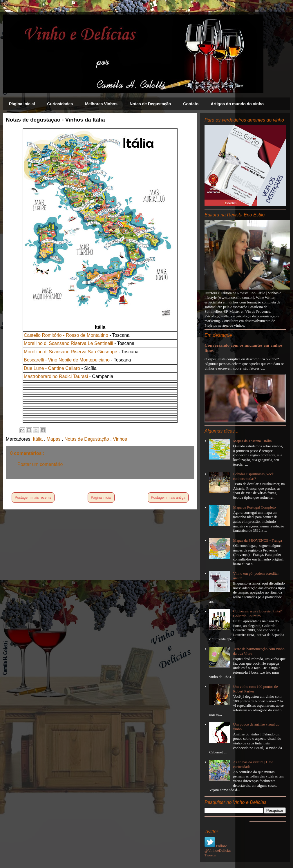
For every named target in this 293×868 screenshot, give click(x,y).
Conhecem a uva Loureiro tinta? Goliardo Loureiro (257, 613)
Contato (191, 104)
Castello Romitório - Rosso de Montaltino (66, 335)
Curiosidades (60, 104)
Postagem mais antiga (168, 498)
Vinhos (120, 439)
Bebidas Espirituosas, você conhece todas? (253, 476)
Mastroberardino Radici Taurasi (56, 376)
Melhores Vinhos (101, 104)
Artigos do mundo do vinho (237, 104)
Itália (38, 439)
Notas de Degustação (150, 104)
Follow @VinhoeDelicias (218, 848)
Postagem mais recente (33, 498)
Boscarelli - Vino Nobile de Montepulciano (67, 360)
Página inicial (22, 104)
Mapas (54, 439)
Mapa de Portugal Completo (254, 507)
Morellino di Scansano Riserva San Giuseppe (70, 352)
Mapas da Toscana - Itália (252, 441)
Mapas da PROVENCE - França (257, 540)
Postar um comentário (40, 464)
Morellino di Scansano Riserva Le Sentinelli (68, 343)
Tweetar (211, 855)
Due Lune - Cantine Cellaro (52, 368)
